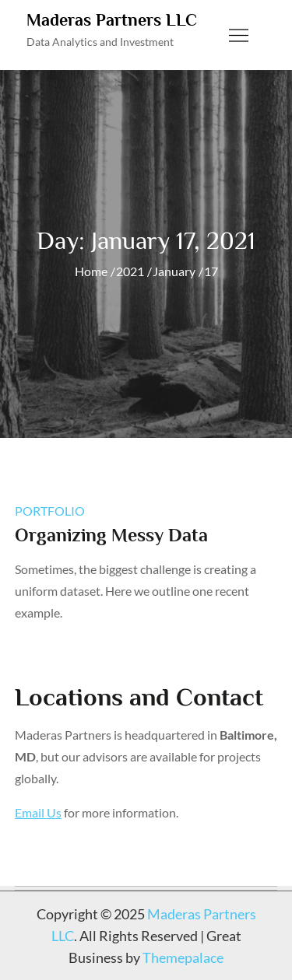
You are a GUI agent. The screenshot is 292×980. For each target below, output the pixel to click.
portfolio (50, 511)
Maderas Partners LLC (112, 20)
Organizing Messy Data (111, 535)
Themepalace (183, 957)
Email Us (38, 812)
